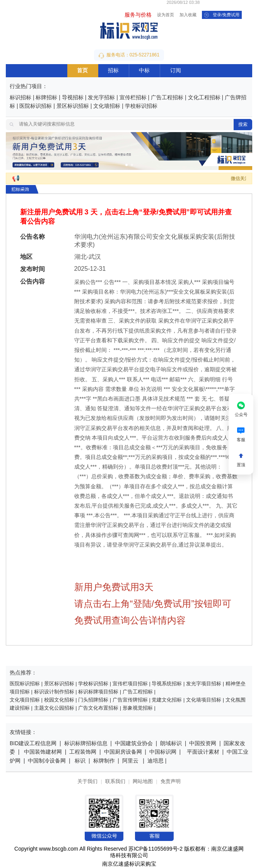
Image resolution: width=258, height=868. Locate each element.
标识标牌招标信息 (86, 744)
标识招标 (21, 98)
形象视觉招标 (138, 708)
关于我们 (87, 782)
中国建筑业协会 (134, 744)
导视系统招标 (167, 684)
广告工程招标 (167, 98)
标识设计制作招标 (54, 692)
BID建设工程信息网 (33, 744)
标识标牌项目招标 (98, 692)
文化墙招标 (107, 106)
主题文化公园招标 (54, 708)
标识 (80, 761)
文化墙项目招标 (204, 700)
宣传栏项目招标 (130, 684)
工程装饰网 (83, 752)
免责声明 (171, 782)
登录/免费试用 (222, 15)
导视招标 (73, 98)
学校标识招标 (141, 106)
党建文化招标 (167, 700)
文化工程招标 (204, 98)
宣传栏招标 (133, 98)
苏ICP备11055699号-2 (155, 849)
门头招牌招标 (93, 700)
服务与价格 (138, 15)
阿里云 (130, 761)
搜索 (243, 125)
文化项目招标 (25, 700)
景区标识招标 (73, 106)
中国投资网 (203, 744)
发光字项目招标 (204, 684)
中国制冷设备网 (47, 761)
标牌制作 (105, 761)
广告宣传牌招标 (130, 700)
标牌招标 (46, 98)
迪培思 (155, 761)
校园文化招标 (59, 700)
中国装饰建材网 (43, 752)
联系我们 (115, 782)
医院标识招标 (36, 106)
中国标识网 (163, 752)
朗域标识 (171, 744)
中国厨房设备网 (123, 752)
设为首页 (166, 15)
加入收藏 (188, 15)
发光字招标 (101, 98)
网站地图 (143, 782)
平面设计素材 (203, 752)
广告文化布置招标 (98, 708)
